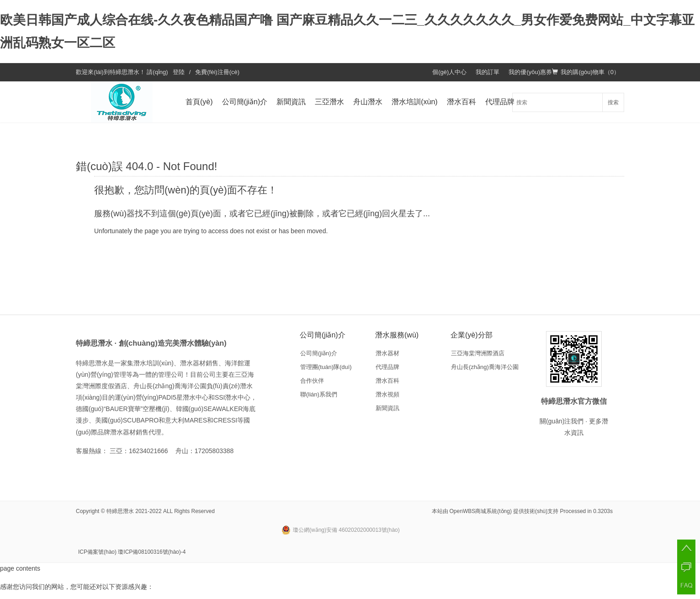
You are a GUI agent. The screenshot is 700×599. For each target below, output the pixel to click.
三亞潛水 (329, 102)
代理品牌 (500, 102)
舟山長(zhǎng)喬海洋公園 (485, 367)
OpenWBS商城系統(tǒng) (481, 511)
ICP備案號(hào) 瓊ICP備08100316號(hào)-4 (132, 552)
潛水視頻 (387, 394)
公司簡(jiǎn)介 (245, 102)
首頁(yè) (199, 102)
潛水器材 (387, 353)
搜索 (613, 102)
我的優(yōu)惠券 (530, 72)
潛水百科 (461, 102)
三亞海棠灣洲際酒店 (478, 353)
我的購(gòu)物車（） (586, 72)
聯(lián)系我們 (319, 394)
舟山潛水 (368, 102)
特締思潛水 (125, 72)
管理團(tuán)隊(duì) (326, 367)
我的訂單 (488, 72)
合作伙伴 (312, 381)
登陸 (179, 72)
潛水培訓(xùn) (414, 102)
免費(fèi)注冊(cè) (217, 72)
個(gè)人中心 (449, 72)
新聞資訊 (291, 102)
